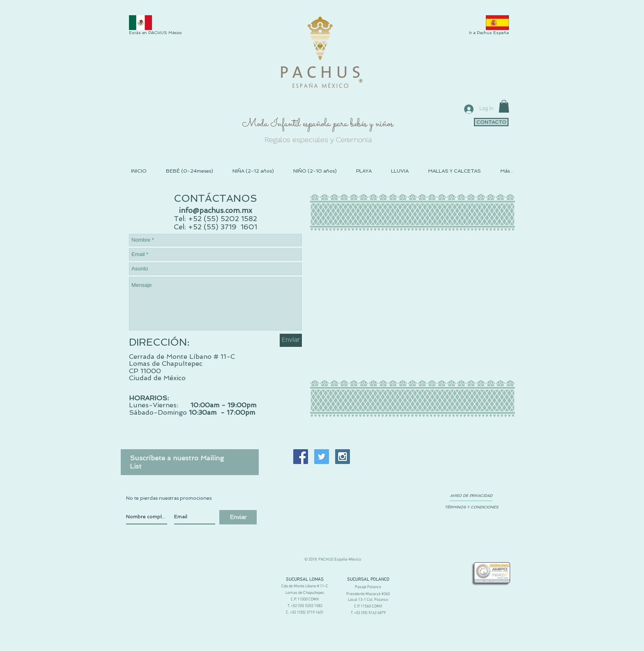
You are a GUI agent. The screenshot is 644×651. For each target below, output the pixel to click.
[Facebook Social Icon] (301, 457)
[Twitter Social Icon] (322, 457)
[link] (504, 106)
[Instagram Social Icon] (343, 457)
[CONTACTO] (491, 122)
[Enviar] (291, 340)
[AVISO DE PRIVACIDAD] (471, 496)
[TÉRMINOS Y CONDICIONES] (471, 507)
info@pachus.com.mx (216, 210)
